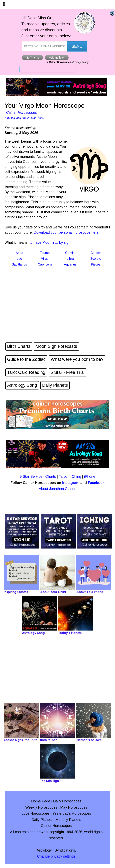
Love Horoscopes (36, 813)
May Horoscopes (74, 807)
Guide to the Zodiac (26, 359)
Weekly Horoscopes (41, 807)
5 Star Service (31, 477)
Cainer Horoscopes (22, 113)
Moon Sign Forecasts (56, 346)
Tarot (63, 477)
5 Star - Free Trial (67, 372)
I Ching (75, 477)
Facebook (96, 483)
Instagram (71, 483)
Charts (50, 477)
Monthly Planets (68, 820)
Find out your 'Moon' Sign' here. (25, 118)
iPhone (90, 477)
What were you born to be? (77, 359)
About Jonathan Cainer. (57, 489)
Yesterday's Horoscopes (72, 813)
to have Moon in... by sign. (51, 242)
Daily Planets (55, 385)
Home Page (41, 801)
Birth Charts (19, 346)
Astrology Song (22, 385)
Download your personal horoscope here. (67, 232)
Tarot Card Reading (26, 372)
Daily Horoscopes (67, 801)
